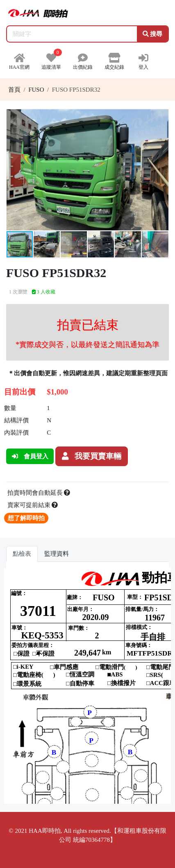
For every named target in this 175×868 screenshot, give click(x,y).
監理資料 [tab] (57, 554)
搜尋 (153, 34)
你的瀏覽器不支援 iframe (87, 686)
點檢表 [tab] (22, 554)
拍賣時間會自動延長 (39, 493)
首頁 (14, 90)
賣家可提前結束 (33, 505)
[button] (161, 117)
